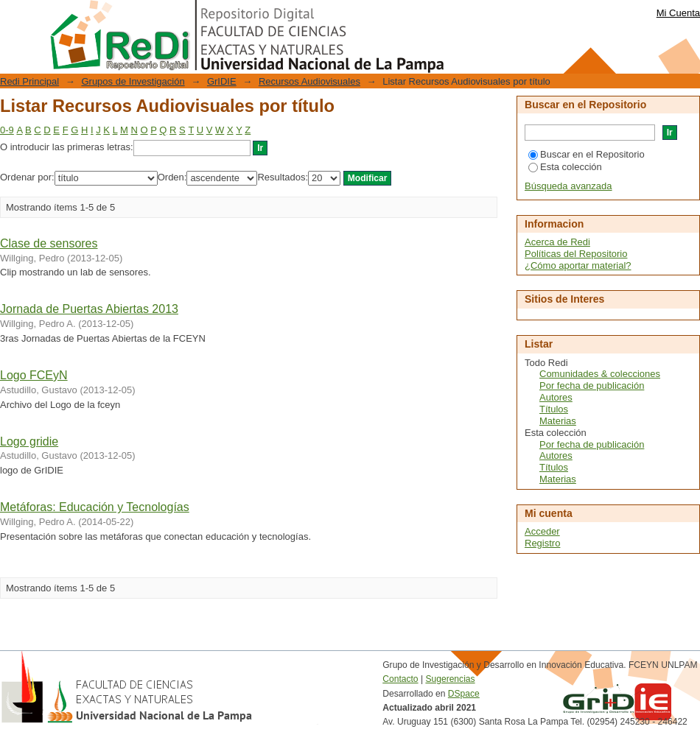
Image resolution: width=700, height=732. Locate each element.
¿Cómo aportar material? (578, 265)
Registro (542, 543)
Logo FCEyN (34, 375)
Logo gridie (29, 441)
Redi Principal (29, 81)
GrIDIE (222, 81)
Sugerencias (450, 679)
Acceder (542, 531)
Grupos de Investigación (133, 81)
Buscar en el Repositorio (587, 154)
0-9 (7, 130)
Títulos (554, 409)
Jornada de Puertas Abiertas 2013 (89, 309)
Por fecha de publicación (592, 386)
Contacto (400, 679)
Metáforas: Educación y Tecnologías (95, 507)
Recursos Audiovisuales (309, 81)
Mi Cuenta (678, 13)
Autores (556, 397)
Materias (558, 421)
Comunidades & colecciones (600, 374)
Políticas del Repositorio (576, 254)
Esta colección (565, 167)
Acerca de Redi (557, 242)
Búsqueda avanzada (568, 186)
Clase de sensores (49, 243)
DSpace (464, 694)
